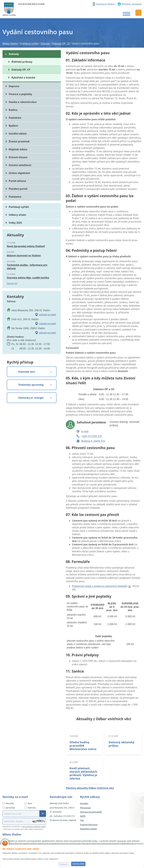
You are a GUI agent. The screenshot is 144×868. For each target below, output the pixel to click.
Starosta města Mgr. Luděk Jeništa (28, 278)
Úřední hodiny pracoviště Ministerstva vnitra (83, 746)
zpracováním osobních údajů (34, 826)
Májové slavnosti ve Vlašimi (24, 255)
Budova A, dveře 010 (93, 441)
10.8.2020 (74, 736)
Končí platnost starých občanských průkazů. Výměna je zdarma (83, 773)
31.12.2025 (113, 736)
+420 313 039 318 (91, 436)
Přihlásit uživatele (131, 4)
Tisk (82, 820)
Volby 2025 (15, 223)
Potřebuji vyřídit (19, 207)
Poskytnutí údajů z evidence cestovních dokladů (99, 586)
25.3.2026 (74, 762)
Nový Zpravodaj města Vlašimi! (26, 246)
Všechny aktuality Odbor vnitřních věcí (90, 788)
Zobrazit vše (12, 283)
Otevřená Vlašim (105, 4)
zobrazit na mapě (47, 315)
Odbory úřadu (17, 215)
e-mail (85, 431)
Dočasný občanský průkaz (122, 744)
